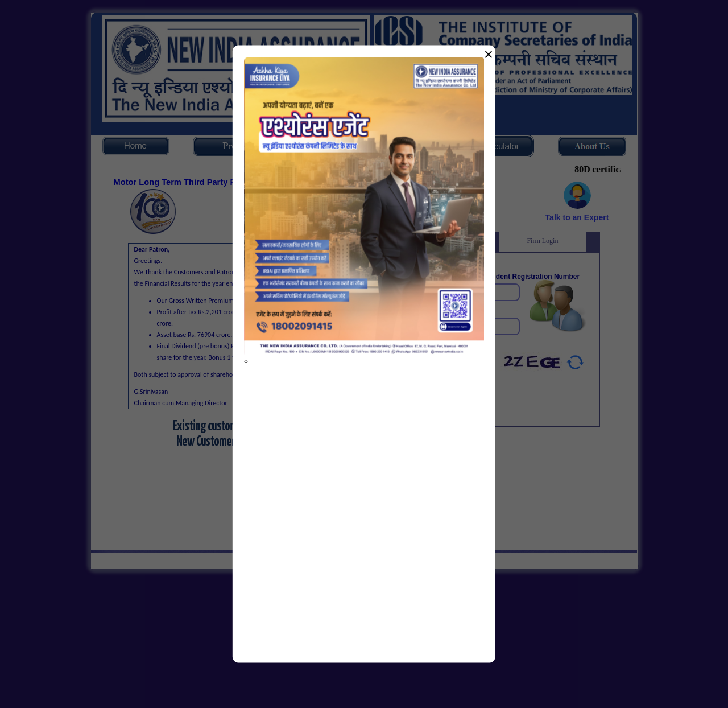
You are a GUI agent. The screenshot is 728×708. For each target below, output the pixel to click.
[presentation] (245, 361)
